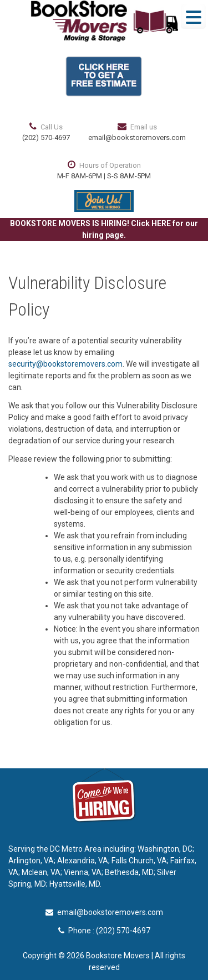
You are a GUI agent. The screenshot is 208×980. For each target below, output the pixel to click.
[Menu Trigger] (193, 16)
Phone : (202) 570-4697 (104, 931)
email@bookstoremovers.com (137, 137)
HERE (161, 223)
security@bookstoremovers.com (65, 364)
